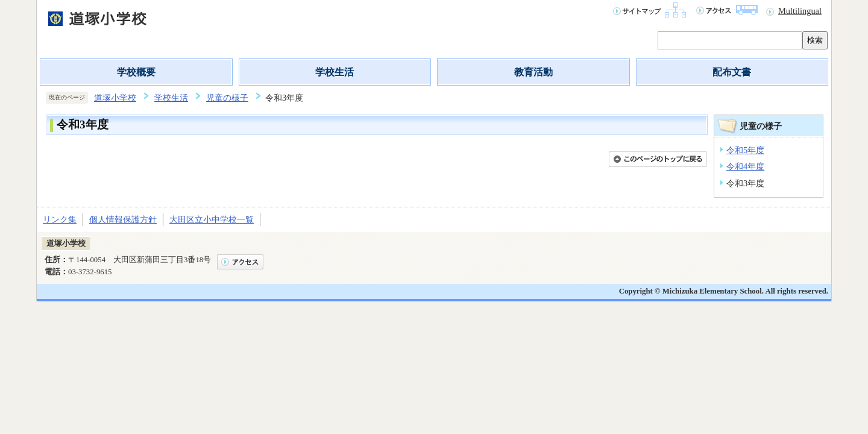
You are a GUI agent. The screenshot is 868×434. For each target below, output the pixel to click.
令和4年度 (745, 166)
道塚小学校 (115, 98)
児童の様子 (227, 98)
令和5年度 (745, 150)
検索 (815, 40)
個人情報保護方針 (123, 219)
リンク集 (60, 219)
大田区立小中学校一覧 (212, 219)
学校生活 (335, 72)
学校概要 (136, 72)
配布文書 (732, 72)
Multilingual (800, 11)
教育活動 (533, 72)
